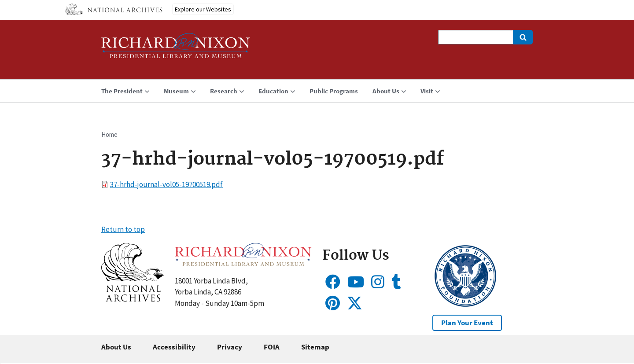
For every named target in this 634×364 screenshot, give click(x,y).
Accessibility (174, 347)
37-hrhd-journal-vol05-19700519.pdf (166, 184)
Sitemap (315, 347)
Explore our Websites (203, 9)
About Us (116, 347)
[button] (133, 299)
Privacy (230, 347)
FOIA (272, 347)
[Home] (176, 50)
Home (109, 134)
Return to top (123, 229)
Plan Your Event (467, 323)
